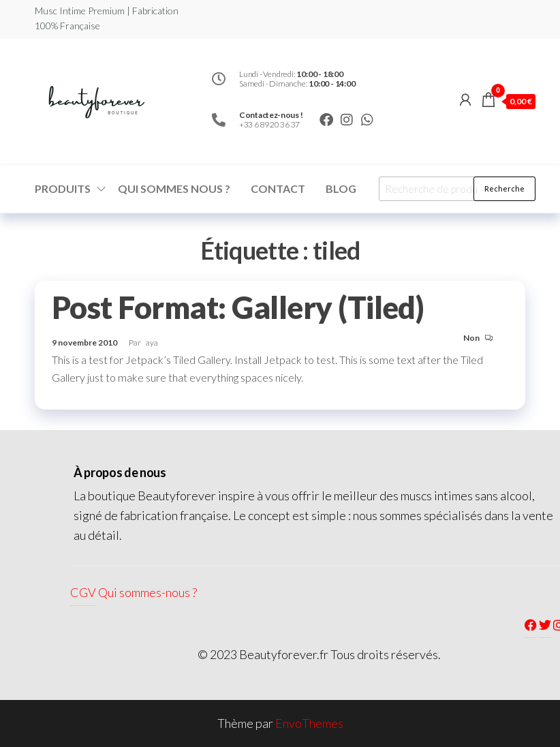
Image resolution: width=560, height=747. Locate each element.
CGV (83, 592)
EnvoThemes (309, 723)
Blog (341, 188)
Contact (278, 188)
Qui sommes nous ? (174, 188)
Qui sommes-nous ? (147, 592)
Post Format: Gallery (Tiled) (238, 307)
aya (152, 342)
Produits (63, 188)
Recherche (504, 188)
